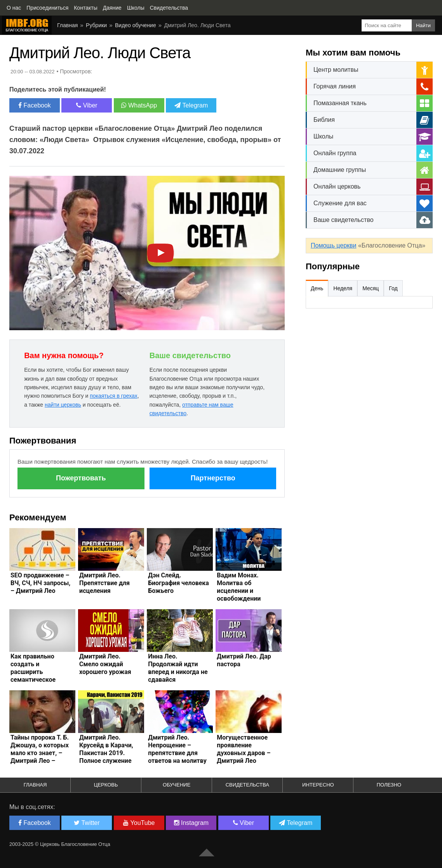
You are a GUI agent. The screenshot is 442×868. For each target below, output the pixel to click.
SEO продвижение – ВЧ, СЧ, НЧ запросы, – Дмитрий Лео (40, 583)
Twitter (87, 823)
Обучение (177, 785)
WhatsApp (139, 105)
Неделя (343, 288)
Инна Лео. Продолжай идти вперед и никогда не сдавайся (178, 668)
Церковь (106, 785)
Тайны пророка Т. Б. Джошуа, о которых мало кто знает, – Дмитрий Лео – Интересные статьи (40, 753)
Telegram (191, 105)
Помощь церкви (333, 245)
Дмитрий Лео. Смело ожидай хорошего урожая (105, 664)
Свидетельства (247, 785)
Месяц (371, 288)
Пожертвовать (81, 478)
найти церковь (63, 405)
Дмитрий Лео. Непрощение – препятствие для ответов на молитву (177, 749)
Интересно (318, 785)
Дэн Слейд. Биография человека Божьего (178, 583)
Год (393, 288)
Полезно (389, 785)
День (317, 288)
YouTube (139, 823)
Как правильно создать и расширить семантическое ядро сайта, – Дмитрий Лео (33, 676)
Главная (35, 785)
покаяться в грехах (114, 396)
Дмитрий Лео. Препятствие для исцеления (104, 583)
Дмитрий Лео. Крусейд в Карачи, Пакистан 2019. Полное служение (106, 749)
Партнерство (213, 478)
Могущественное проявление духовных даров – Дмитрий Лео (244, 749)
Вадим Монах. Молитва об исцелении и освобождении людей (239, 591)
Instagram (191, 823)
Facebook (35, 105)
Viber (87, 105)
